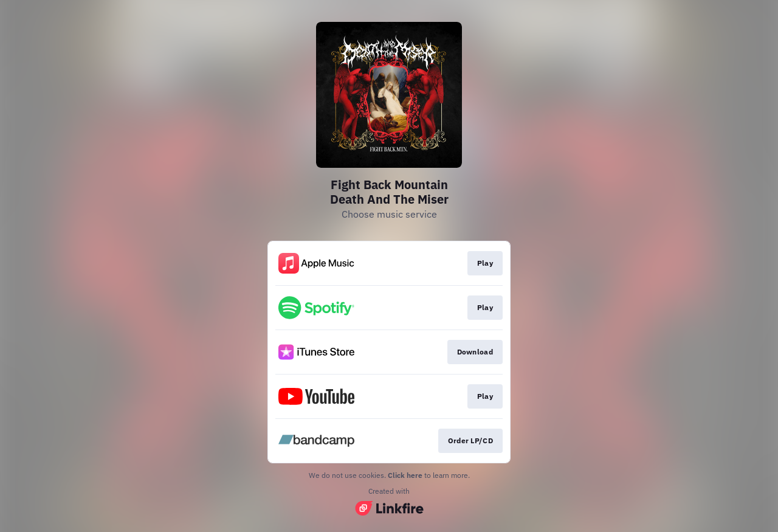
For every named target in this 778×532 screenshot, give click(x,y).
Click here (405, 475)
